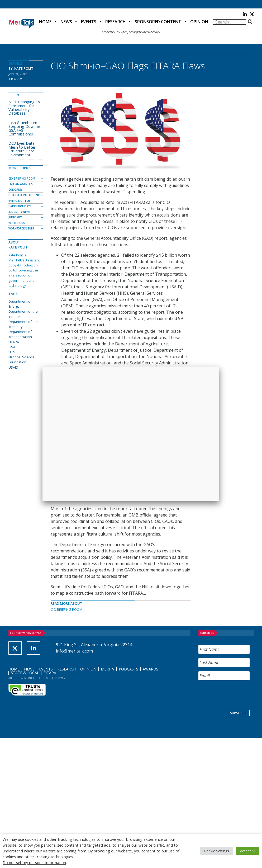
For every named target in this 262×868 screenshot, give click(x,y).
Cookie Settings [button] (217, 851)
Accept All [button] (248, 851)
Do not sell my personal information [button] (34, 862)
